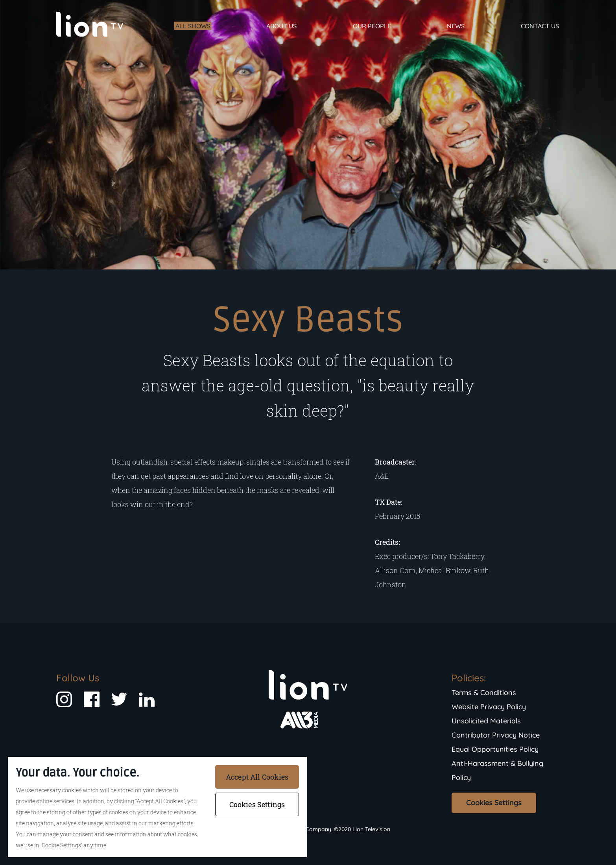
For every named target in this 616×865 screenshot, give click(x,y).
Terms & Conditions (484, 693)
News (456, 26)
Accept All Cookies (257, 777)
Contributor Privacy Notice (496, 735)
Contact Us (540, 26)
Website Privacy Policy (489, 707)
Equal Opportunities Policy (495, 749)
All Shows (193, 26)
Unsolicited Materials (486, 721)
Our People (372, 26)
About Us (281, 26)
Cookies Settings (494, 803)
